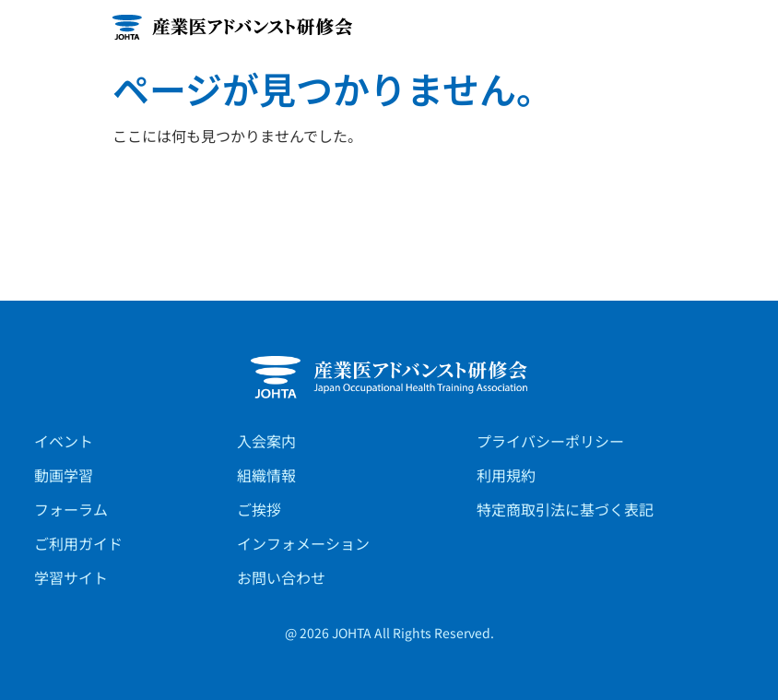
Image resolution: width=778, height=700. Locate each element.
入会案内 (266, 441)
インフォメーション (303, 543)
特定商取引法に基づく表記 (565, 509)
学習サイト (71, 577)
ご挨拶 (259, 509)
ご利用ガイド (78, 543)
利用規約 (506, 475)
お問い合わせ (281, 577)
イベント (64, 441)
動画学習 (64, 475)
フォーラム (71, 509)
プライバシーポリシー (550, 441)
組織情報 (266, 475)
